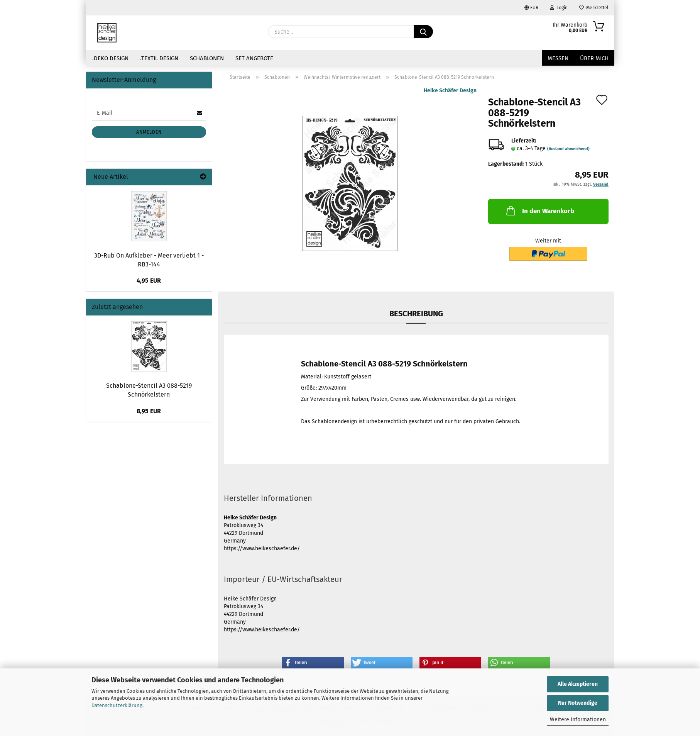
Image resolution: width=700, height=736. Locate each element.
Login (559, 8)
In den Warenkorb (539, 210)
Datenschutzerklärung (117, 705)
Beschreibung (416, 314)
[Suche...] (423, 32)
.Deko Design (110, 58)
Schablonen (207, 58)
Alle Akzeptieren (578, 684)
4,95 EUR (149, 281)
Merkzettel (594, 8)
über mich (594, 58)
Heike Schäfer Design (450, 91)
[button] (313, 663)
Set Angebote (254, 58)
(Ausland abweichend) (568, 149)
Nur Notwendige (578, 703)
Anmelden (149, 132)
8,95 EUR (149, 411)
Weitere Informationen (578, 720)
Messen (558, 58)
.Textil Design (159, 58)
